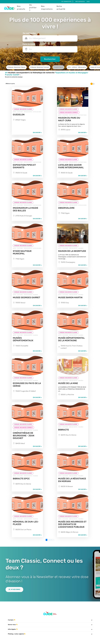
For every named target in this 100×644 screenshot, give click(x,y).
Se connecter (68, 2)
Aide (88, 2)
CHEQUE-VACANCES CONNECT (69, 112)
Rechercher (50, 59)
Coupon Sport (58, 67)
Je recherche (29, 33)
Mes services (80, 2)
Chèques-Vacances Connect (40, 67)
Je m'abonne (14, 589)
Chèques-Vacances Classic (16, 67)
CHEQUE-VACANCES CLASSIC (23, 109)
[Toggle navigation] (92, 620)
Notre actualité (61, 8)
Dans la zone (29, 44)
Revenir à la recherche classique (14, 77)
